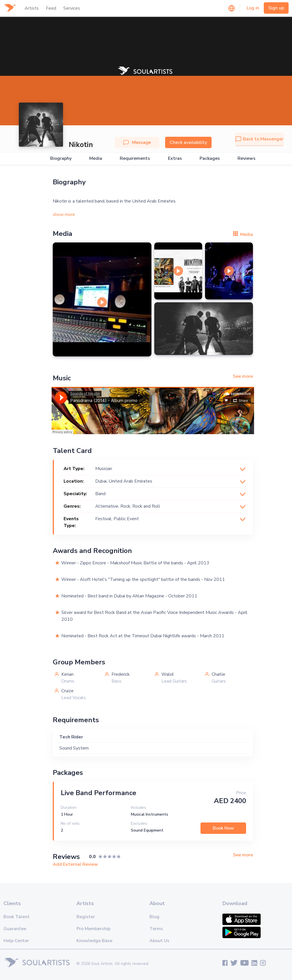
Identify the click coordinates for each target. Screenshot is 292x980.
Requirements (135, 159)
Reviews (247, 159)
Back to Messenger (259, 139)
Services (72, 8)
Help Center (16, 941)
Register (86, 917)
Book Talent (17, 917)
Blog (154, 917)
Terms (156, 929)
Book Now (223, 828)
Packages (210, 159)
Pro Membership (93, 929)
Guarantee (15, 929)
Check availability (188, 142)
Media (96, 159)
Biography (61, 159)
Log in (253, 8)
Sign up (276, 8)
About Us (159, 941)
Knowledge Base (94, 941)
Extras (175, 159)
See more (243, 376)
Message (137, 142)
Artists (32, 8)
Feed (51, 8)
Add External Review (75, 864)
